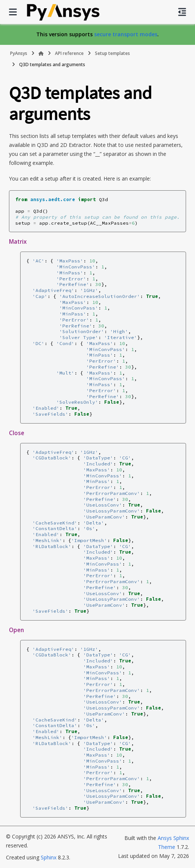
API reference (69, 53)
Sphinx (49, 857)
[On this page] (182, 12)
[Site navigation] (13, 12)
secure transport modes (126, 34)
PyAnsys (19, 53)
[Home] (41, 53)
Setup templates (112, 53)
